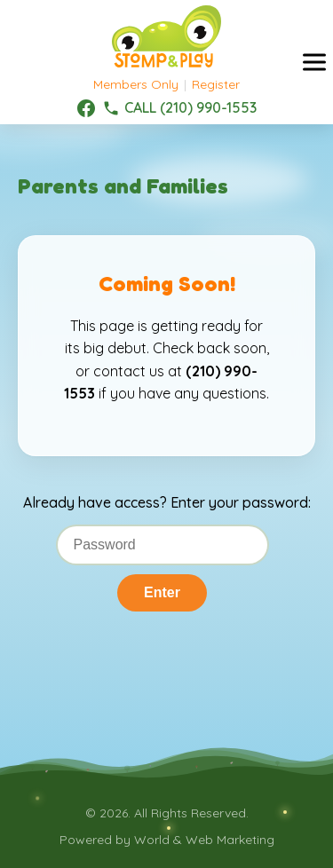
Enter (162, 592)
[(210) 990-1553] (179, 108)
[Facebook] (86, 108)
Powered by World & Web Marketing (167, 840)
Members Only (136, 84)
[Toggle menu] (314, 63)
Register (216, 84)
